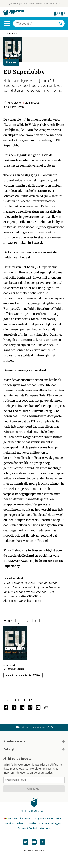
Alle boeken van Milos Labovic (22, 601)
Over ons (45, 828)
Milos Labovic (14, 103)
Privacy (21, 823)
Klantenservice (34, 741)
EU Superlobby (39, 125)
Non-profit (12, 33)
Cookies (32, 823)
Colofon (9, 823)
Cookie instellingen (50, 823)
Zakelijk (34, 749)
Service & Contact (27, 828)
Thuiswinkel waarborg (19, 819)
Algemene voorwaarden (48, 819)
